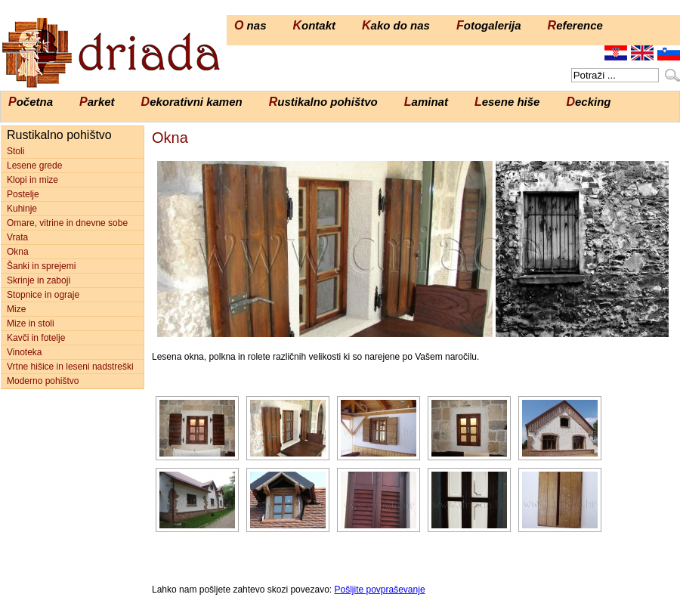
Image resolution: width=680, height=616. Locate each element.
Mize (16, 309)
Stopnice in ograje (43, 295)
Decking (588, 102)
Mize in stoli (31, 323)
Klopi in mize (32, 180)
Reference (575, 25)
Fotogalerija (489, 25)
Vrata (17, 237)
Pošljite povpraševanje (379, 590)
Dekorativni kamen (192, 102)
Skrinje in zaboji (39, 280)
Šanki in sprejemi (41, 266)
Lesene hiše (507, 102)
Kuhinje (22, 209)
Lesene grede (34, 166)
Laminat (426, 102)
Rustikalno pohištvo (323, 102)
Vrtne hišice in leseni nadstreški (70, 367)
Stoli (15, 151)
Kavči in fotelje (36, 338)
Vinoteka (24, 352)
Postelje (23, 194)
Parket (97, 102)
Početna (31, 102)
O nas (250, 25)
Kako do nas (396, 25)
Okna (18, 252)
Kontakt (314, 25)
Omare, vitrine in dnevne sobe (67, 223)
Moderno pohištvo (43, 381)
